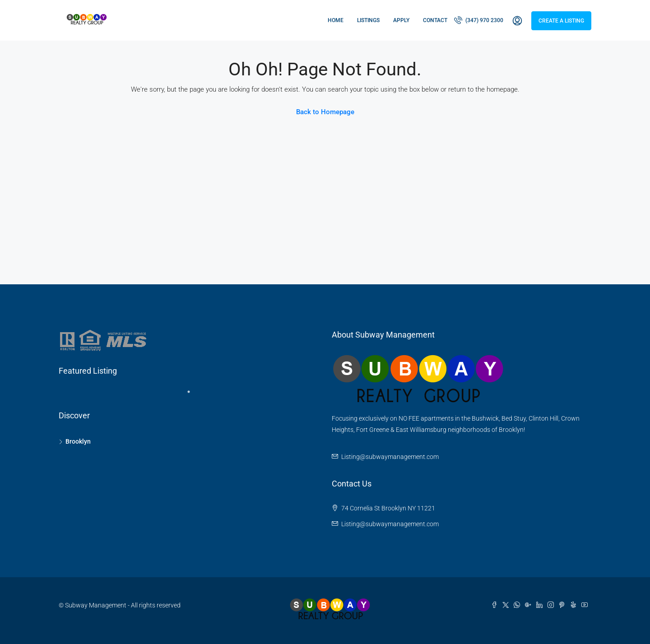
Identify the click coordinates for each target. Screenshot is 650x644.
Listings (368, 20)
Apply (401, 20)
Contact (435, 20)
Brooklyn (78, 441)
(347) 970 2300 (479, 20)
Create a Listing (561, 21)
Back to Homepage (325, 112)
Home (336, 20)
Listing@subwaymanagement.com (390, 457)
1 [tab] (193, 395)
